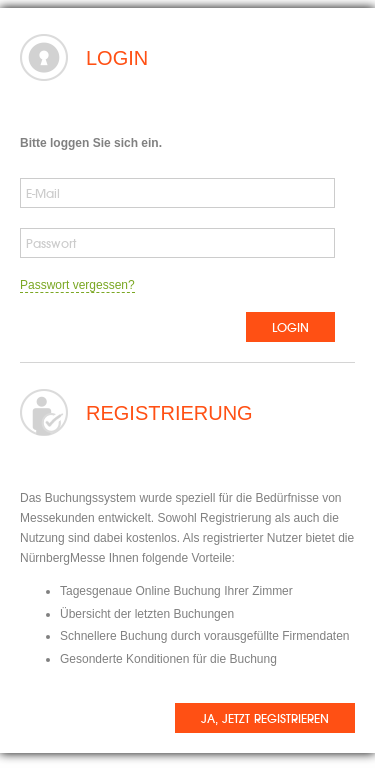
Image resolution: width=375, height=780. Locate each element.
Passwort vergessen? (77, 285)
